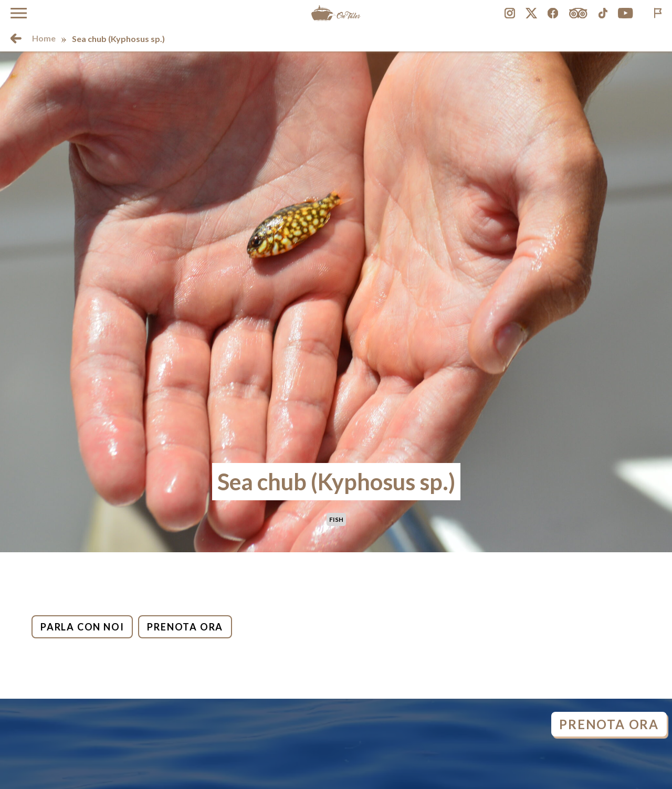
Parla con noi (82, 627)
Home (44, 38)
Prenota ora (185, 627)
